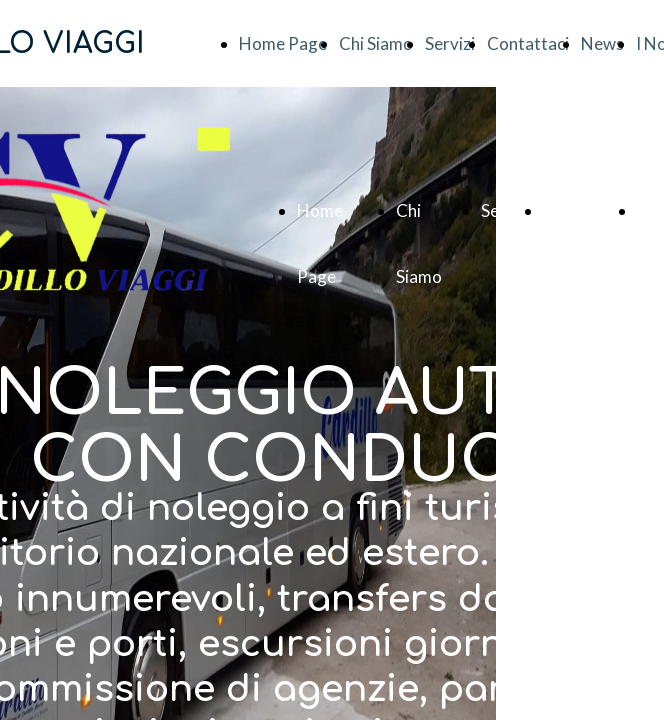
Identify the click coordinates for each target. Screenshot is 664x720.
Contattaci (528, 43)
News (602, 43)
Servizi (450, 43)
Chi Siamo (376, 43)
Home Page (283, 43)
